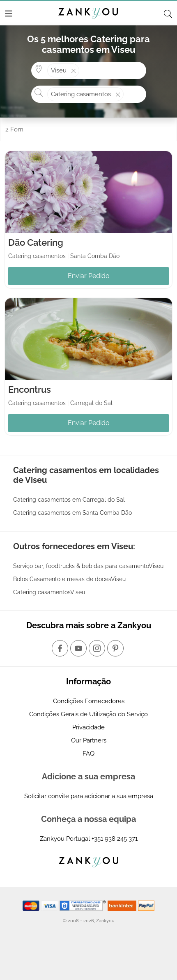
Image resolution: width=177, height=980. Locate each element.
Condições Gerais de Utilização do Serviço (88, 714)
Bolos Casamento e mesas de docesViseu (69, 579)
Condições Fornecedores (89, 701)
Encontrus (30, 389)
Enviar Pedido (89, 276)
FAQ (88, 754)
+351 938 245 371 (115, 839)
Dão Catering (36, 242)
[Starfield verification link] (84, 905)
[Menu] (9, 14)
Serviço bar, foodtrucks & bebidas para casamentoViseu (88, 566)
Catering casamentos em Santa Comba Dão (72, 513)
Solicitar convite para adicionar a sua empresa (89, 796)
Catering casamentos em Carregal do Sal (69, 500)
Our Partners (89, 740)
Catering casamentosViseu (49, 592)
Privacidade (88, 727)
